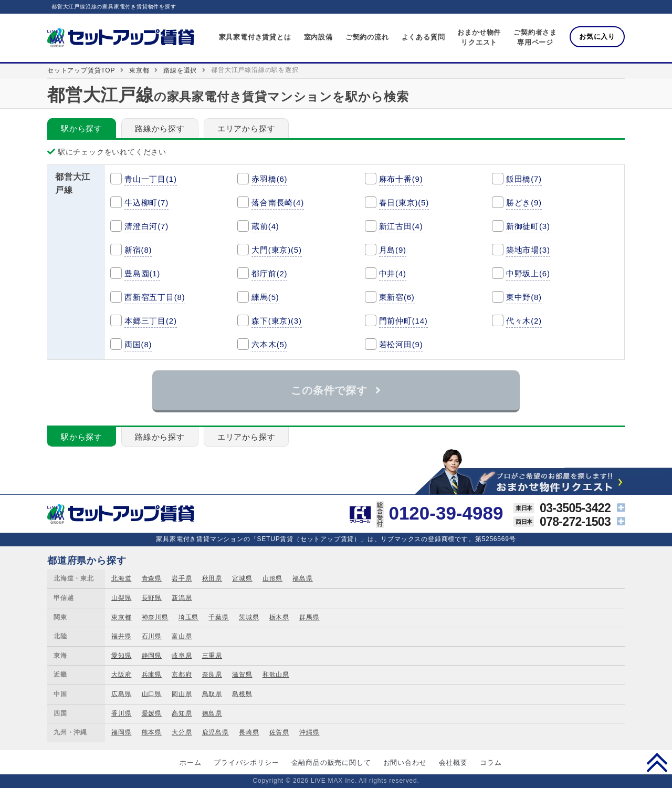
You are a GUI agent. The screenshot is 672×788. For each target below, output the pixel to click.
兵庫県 (152, 675)
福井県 (121, 636)
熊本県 (152, 732)
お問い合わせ (405, 763)
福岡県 (121, 732)
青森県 (152, 578)
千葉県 (218, 617)
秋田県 (212, 578)
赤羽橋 (269, 179)
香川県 (121, 713)
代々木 (524, 321)
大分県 (182, 732)
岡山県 (182, 694)
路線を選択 (180, 70)
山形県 (272, 578)
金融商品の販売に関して (331, 763)
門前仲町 (403, 321)
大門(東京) (277, 250)
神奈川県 (155, 617)
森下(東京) (277, 321)
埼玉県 (188, 617)
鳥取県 (212, 694)
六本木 (269, 344)
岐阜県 (182, 656)
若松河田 (401, 344)
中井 (393, 273)
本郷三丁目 (151, 321)
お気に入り (597, 37)
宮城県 (242, 578)
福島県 (302, 578)
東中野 (524, 297)
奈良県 (212, 675)
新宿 (138, 250)
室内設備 (318, 37)
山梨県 (121, 598)
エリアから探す (246, 128)
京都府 (182, 675)
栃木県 (279, 617)
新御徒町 (528, 226)
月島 (393, 250)
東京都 (139, 70)
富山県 (182, 636)
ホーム (190, 763)
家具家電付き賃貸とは (255, 37)
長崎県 (249, 732)
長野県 (152, 598)
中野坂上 (528, 273)
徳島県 (212, 713)
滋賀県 (242, 675)
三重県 (212, 656)
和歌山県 (276, 675)
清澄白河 (146, 226)
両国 (138, 344)
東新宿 (397, 297)
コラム (491, 763)
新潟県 (182, 598)
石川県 (152, 636)
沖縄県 (309, 732)
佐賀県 (279, 732)
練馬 (265, 297)
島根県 (242, 694)
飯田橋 (524, 179)
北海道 (121, 578)
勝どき (524, 203)
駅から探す (82, 128)
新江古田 (401, 226)
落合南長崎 (278, 203)
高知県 (182, 713)
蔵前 (265, 226)
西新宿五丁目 (155, 297)
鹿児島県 (216, 732)
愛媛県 (152, 713)
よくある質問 (423, 37)
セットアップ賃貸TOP (81, 70)
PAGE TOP (657, 762)
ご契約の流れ (367, 37)
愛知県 (121, 656)
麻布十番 (401, 179)
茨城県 (249, 617)
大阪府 (121, 675)
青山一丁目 (151, 179)
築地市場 (528, 250)
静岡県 (152, 656)
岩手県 (182, 578)
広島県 (121, 694)
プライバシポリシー (246, 763)
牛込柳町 (146, 203)
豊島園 (142, 273)
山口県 (152, 694)
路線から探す (160, 128)
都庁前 (269, 273)
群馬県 (309, 617)
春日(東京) (404, 203)
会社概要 (453, 763)
